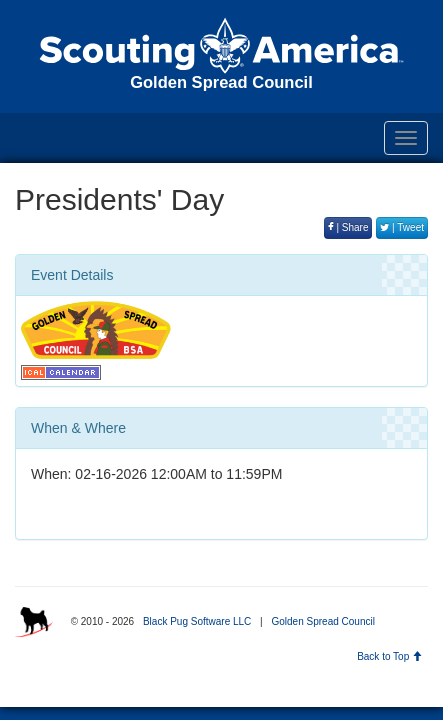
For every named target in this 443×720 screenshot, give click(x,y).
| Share (348, 227)
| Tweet (402, 227)
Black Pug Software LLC (197, 621)
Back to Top (389, 656)
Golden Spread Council (322, 621)
